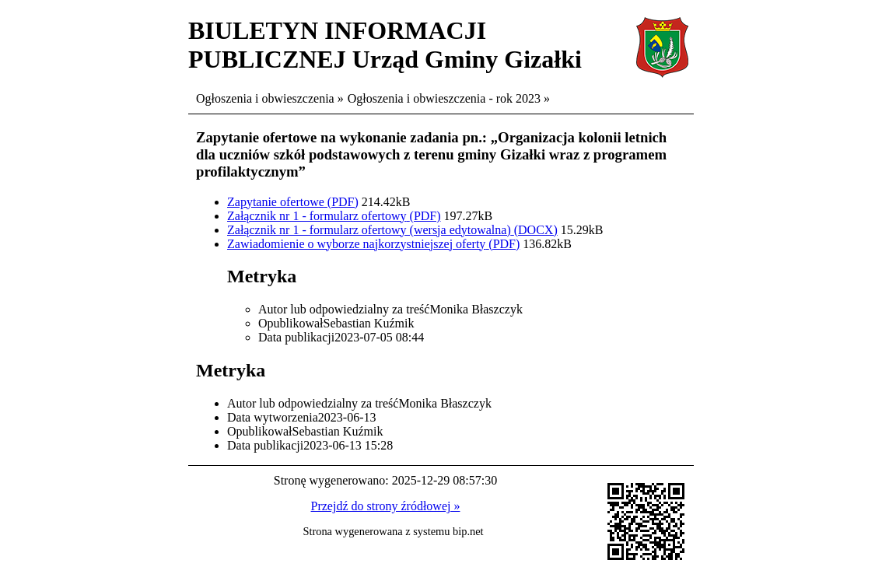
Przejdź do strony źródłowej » (386, 506)
